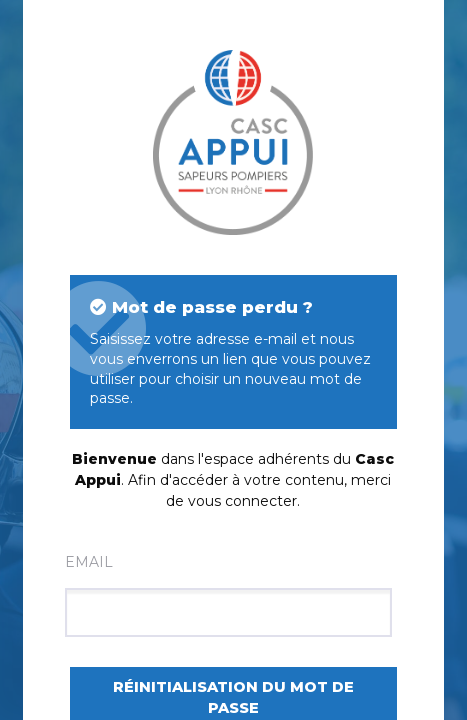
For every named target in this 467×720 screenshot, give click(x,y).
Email (228, 595)
